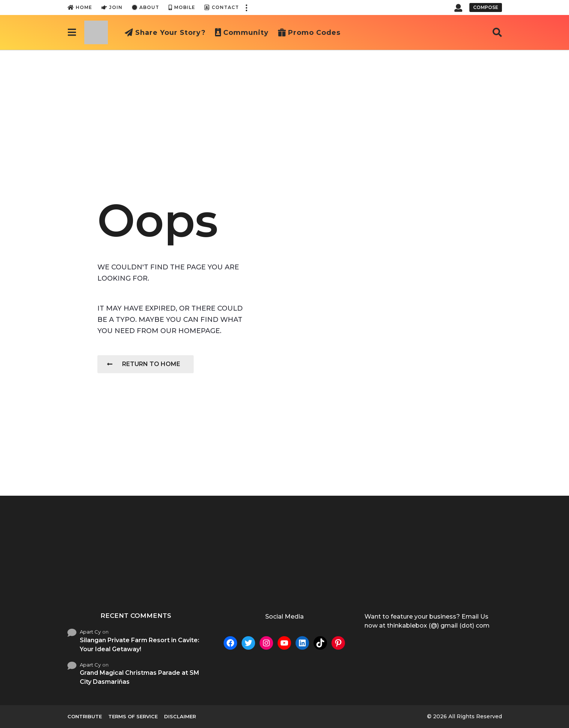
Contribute (85, 716)
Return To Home (144, 364)
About (146, 7)
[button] (246, 7)
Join (112, 7)
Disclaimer (180, 716)
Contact (222, 7)
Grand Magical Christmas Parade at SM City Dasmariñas (140, 677)
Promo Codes (309, 33)
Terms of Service (133, 716)
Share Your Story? (165, 33)
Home (80, 7)
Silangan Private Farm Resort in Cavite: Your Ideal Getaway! (140, 645)
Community (242, 33)
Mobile (182, 7)
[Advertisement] (285, 106)
